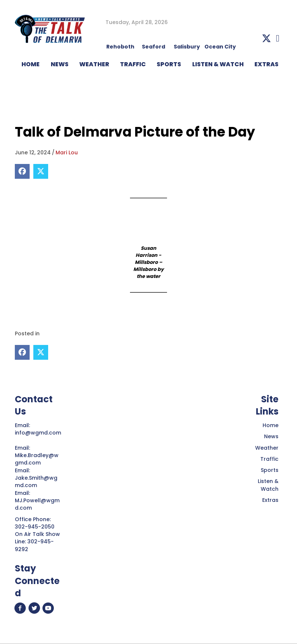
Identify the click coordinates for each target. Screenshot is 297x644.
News (271, 436)
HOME (31, 64)
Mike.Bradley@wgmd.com (37, 459)
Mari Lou (67, 152)
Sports (169, 64)
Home (271, 425)
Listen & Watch (268, 485)
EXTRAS (266, 64)
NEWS (60, 64)
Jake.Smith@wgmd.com (36, 482)
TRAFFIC (133, 64)
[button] (266, 38)
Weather (267, 448)
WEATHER (94, 64)
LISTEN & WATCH (218, 64)
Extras (270, 500)
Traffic (269, 459)
